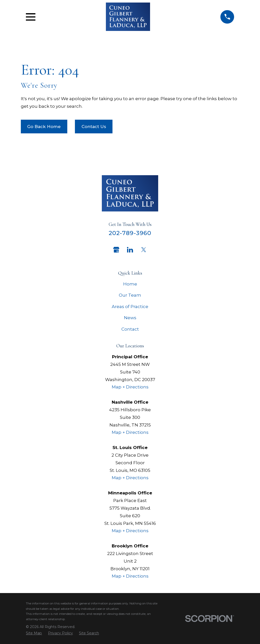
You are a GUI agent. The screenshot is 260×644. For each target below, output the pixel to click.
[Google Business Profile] (116, 250)
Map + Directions (130, 387)
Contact (130, 329)
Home (130, 284)
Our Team (130, 295)
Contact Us (94, 127)
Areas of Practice (130, 307)
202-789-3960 (130, 233)
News (130, 318)
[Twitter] (144, 250)
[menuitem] (34, 633)
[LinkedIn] (130, 250)
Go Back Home (44, 127)
